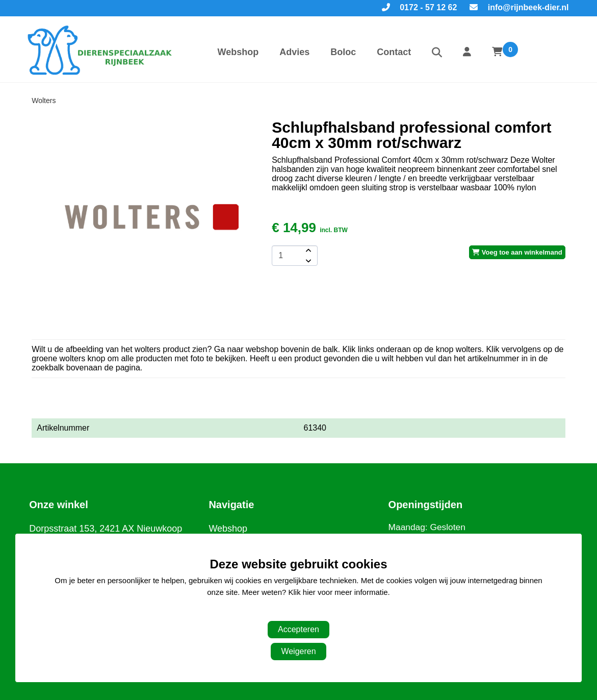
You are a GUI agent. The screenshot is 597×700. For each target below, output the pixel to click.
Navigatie (231, 505)
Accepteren (298, 629)
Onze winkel (59, 505)
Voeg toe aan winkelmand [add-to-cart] (517, 252)
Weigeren (298, 651)
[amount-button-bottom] (307, 261)
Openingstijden (426, 505)
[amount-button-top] (307, 251)
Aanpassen (293, 612)
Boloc (343, 52)
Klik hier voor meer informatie (338, 592)
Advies (294, 52)
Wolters (44, 101)
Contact (394, 52)
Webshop (238, 52)
